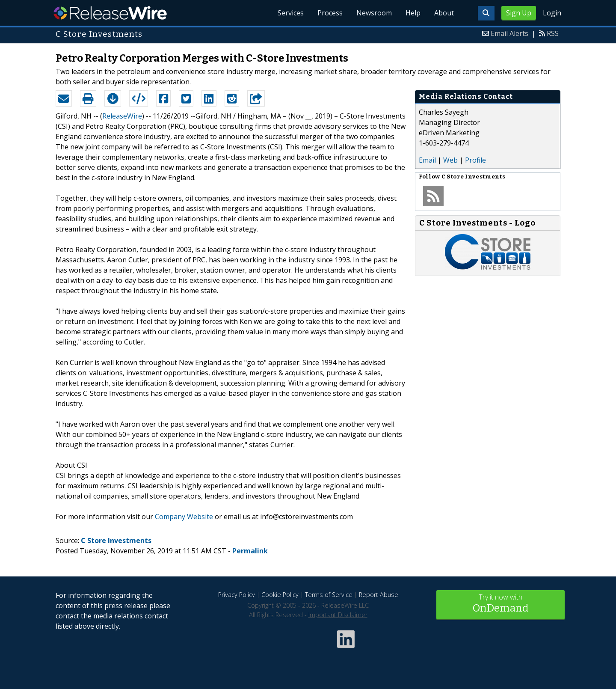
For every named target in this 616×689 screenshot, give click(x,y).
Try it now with (500, 604)
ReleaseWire (110, 13)
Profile (475, 160)
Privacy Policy (237, 595)
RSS (553, 33)
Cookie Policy (280, 595)
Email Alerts (509, 33)
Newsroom (374, 13)
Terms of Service (329, 595)
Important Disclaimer (338, 615)
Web (450, 160)
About (444, 13)
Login (552, 13)
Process (330, 13)
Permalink (250, 551)
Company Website (184, 517)
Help (413, 13)
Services (291, 13)
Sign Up (519, 13)
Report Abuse (379, 595)
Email (427, 160)
